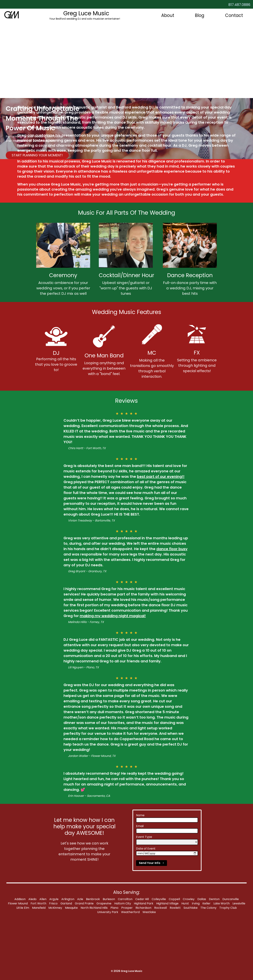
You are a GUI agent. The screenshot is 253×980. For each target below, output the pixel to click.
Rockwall (161, 908)
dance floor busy (172, 549)
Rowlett (175, 908)
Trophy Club (228, 908)
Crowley (189, 899)
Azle (80, 899)
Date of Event (146, 849)
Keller (206, 903)
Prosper (127, 908)
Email (140, 826)
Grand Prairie (84, 903)
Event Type (144, 837)
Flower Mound (18, 903)
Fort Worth (38, 903)
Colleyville (159, 899)
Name (140, 815)
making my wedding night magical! (113, 616)
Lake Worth (222, 903)
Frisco (53, 903)
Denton (214, 899)
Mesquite (71, 908)
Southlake (191, 908)
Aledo (32, 899)
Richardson (143, 908)
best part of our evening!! (161, 477)
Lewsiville (239, 903)
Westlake (149, 912)
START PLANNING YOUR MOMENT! (37, 155)
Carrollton (125, 899)
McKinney (55, 908)
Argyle (54, 899)
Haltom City (123, 903)
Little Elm (23, 908)
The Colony (208, 908)
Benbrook (93, 899)
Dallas (202, 899)
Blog (200, 15)
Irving (196, 903)
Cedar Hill (142, 899)
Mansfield (39, 908)
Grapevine (104, 903)
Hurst (185, 903)
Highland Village (167, 903)
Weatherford (130, 912)
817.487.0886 (239, 5)
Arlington (68, 899)
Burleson (109, 899)
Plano (114, 908)
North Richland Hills (94, 908)
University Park (108, 912)
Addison (20, 899)
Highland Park (144, 903)
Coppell (174, 899)
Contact (234, 15)
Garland (66, 903)
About (168, 15)
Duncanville (231, 899)
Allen (43, 899)
